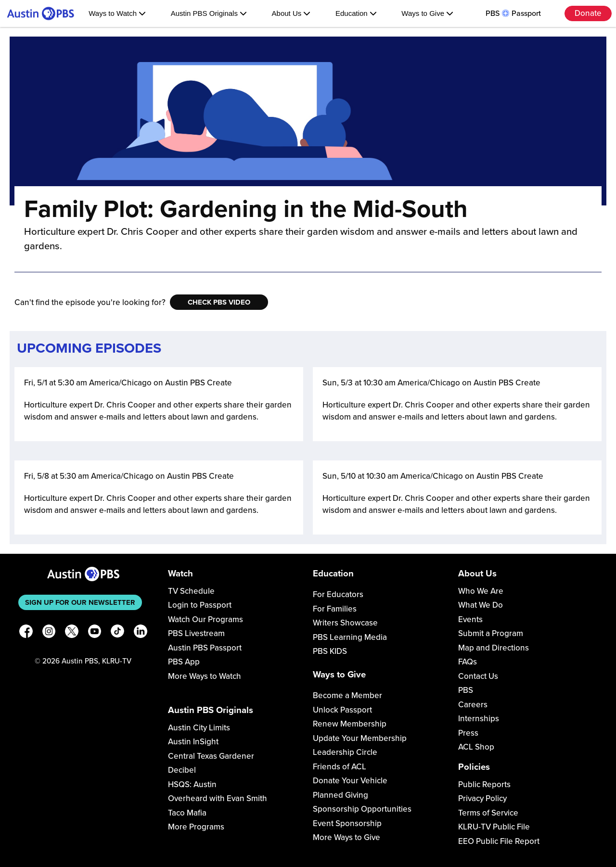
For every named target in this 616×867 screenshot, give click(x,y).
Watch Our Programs (205, 619)
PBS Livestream (196, 633)
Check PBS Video (219, 302)
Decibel (182, 770)
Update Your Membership (360, 738)
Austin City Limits (199, 728)
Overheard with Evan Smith (218, 798)
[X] (72, 633)
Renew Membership (350, 724)
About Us (291, 13)
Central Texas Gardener (211, 756)
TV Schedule (191, 591)
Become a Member (347, 695)
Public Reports (484, 784)
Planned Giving (340, 795)
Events (470, 619)
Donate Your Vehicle (350, 781)
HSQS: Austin (192, 784)
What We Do (481, 605)
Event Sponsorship (347, 823)
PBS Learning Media (350, 637)
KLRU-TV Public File (494, 827)
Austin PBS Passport (205, 648)
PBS (466, 690)
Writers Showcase (345, 623)
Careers (473, 705)
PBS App (184, 662)
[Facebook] (26, 633)
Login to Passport (200, 605)
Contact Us (478, 676)
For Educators (338, 594)
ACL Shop (476, 747)
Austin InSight (193, 742)
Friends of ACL (340, 767)
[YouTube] (95, 633)
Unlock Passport (342, 710)
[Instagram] (49, 633)
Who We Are (481, 591)
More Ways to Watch (205, 676)
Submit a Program (491, 633)
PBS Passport (513, 13)
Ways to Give (427, 13)
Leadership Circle (345, 752)
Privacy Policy (482, 798)
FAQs (468, 662)
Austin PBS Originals (209, 13)
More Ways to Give (346, 837)
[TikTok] (117, 633)
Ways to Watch (117, 13)
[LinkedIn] (141, 633)
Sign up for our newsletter (80, 602)
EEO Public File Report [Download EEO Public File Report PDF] (499, 841)
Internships (479, 719)
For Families (335, 609)
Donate (588, 13)
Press (468, 733)
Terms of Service (488, 813)
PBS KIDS (330, 651)
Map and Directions (494, 648)
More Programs (196, 827)
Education (356, 13)
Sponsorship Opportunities (362, 809)
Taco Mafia (187, 813)
